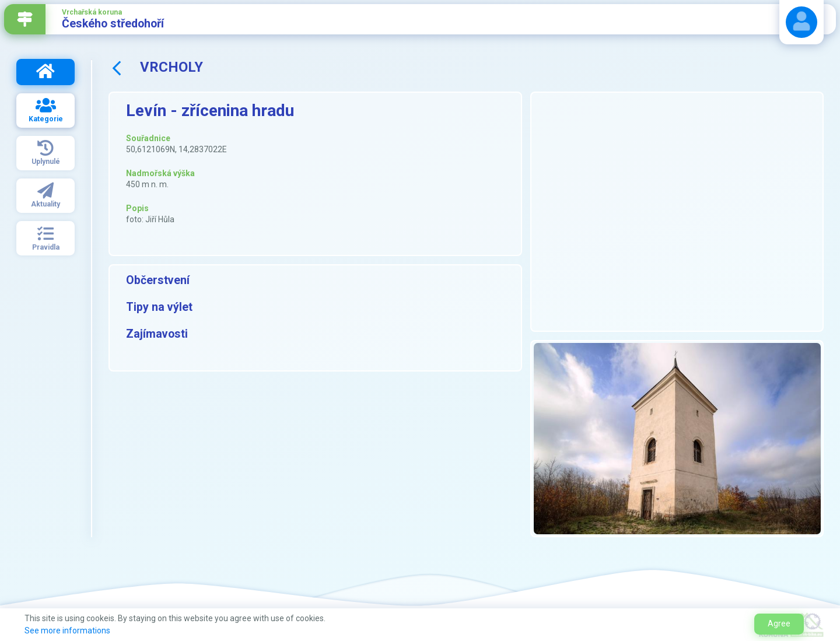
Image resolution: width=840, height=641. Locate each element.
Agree (779, 624)
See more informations (67, 631)
